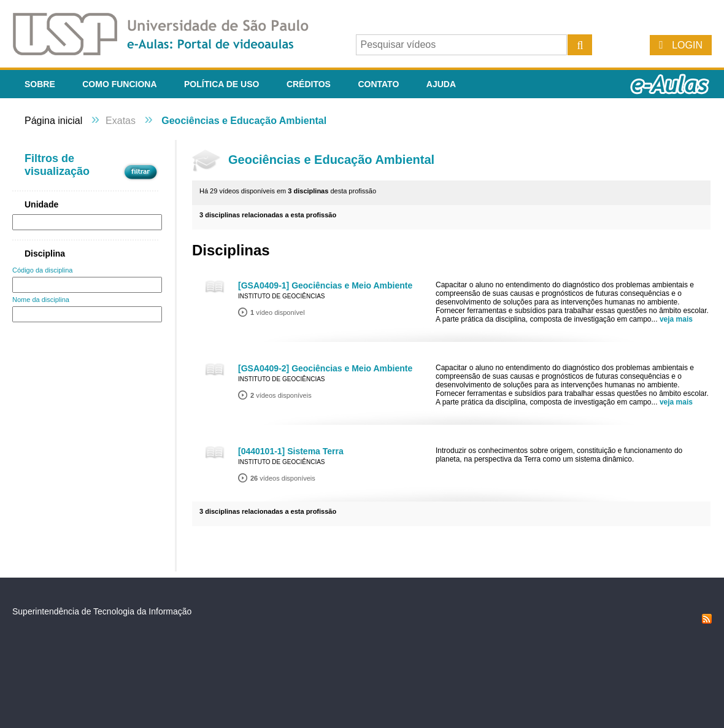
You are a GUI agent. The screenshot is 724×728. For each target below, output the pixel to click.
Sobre (40, 84)
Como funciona (119, 84)
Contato (378, 84)
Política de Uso (221, 84)
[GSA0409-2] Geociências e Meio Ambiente (325, 368)
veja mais (676, 319)
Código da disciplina (42, 270)
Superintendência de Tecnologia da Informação (102, 611)
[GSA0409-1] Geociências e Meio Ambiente (325, 285)
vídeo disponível (278, 312)
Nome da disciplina (41, 300)
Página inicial (53, 121)
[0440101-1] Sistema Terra (291, 451)
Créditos (309, 84)
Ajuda (441, 84)
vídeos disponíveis (281, 395)
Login (687, 45)
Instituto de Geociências (282, 296)
